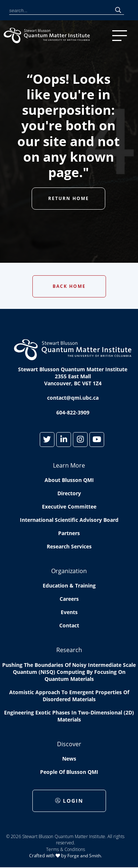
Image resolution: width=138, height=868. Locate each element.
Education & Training (69, 585)
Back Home (69, 286)
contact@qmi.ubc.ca (73, 398)
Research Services (69, 546)
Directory (69, 493)
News (69, 759)
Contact (69, 625)
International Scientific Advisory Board (69, 520)
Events (69, 612)
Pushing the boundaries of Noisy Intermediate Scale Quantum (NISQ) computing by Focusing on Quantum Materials (69, 672)
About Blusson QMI (69, 480)
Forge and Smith (84, 856)
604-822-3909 (73, 412)
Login (69, 801)
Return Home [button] (69, 198)
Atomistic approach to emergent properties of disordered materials (69, 696)
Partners (69, 533)
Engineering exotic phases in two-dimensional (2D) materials (69, 716)
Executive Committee (69, 507)
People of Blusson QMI (69, 772)
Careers (69, 599)
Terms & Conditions (66, 849)
